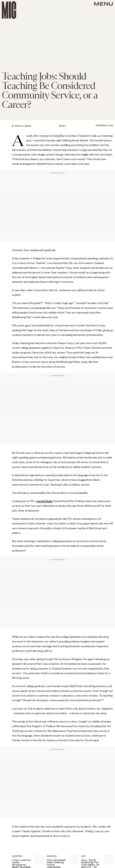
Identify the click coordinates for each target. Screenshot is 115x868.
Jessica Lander (23, 126)
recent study (44, 501)
